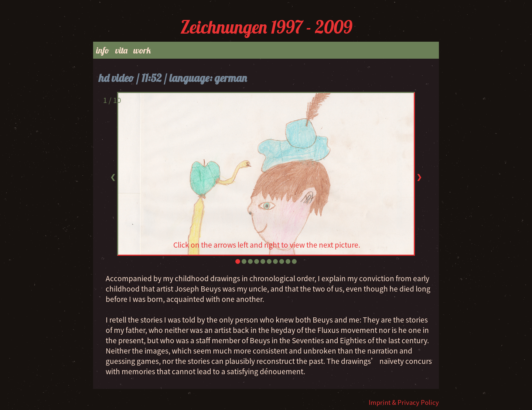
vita (121, 50)
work (142, 50)
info (103, 50)
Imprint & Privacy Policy (404, 402)
